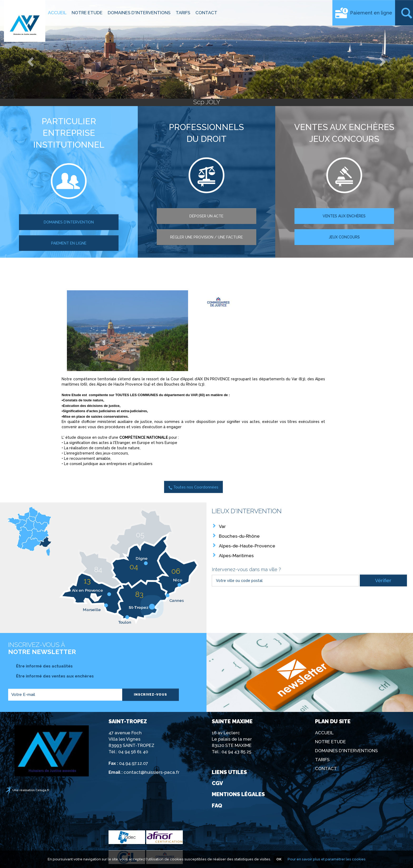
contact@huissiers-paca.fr (151, 772)
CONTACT (206, 13)
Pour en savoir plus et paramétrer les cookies (327, 859)
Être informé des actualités (40, 666)
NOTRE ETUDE (87, 13)
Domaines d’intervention (69, 222)
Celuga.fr (42, 790)
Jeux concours (344, 237)
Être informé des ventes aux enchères (51, 676)
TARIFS (183, 13)
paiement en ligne (69, 243)
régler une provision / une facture (206, 237)
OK (279, 859)
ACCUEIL (57, 13)
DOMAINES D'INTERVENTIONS (139, 13)
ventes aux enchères (344, 216)
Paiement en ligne (371, 13)
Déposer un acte (206, 216)
